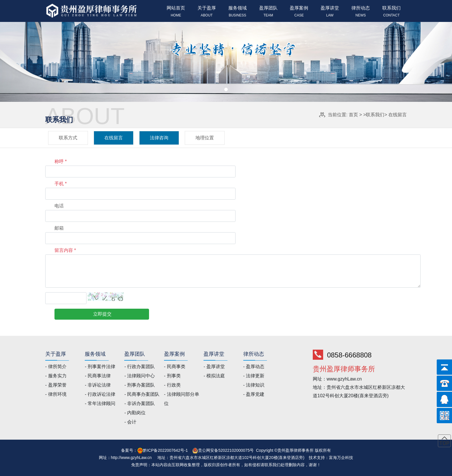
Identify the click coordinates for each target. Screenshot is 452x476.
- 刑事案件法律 (100, 367)
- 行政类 (172, 385)
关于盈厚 (207, 12)
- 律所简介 (56, 367)
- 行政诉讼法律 (100, 394)
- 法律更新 (254, 376)
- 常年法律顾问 (100, 403)
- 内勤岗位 (135, 413)
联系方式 (68, 138)
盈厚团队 (268, 12)
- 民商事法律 (98, 376)
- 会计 (130, 422)
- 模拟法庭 (214, 376)
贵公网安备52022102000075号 (226, 450)
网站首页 (176, 12)
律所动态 (361, 12)
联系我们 (391, 12)
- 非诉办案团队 (140, 403)
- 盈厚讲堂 (214, 367)
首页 (353, 115)
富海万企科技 (341, 458)
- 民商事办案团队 (142, 394)
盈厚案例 (299, 12)
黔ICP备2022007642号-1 (165, 450)
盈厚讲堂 (330, 12)
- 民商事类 (175, 367)
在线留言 (398, 115)
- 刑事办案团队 (140, 385)
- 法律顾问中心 (140, 376)
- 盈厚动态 (254, 367)
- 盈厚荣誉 (56, 385)
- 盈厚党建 (254, 394)
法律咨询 (159, 138)
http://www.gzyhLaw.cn (131, 458)
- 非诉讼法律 (98, 385)
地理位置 (205, 138)
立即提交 (102, 314)
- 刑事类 (172, 376)
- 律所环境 (56, 394)
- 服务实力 (56, 376)
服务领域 (237, 12)
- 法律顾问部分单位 (182, 399)
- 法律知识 (254, 385)
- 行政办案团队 (140, 367)
